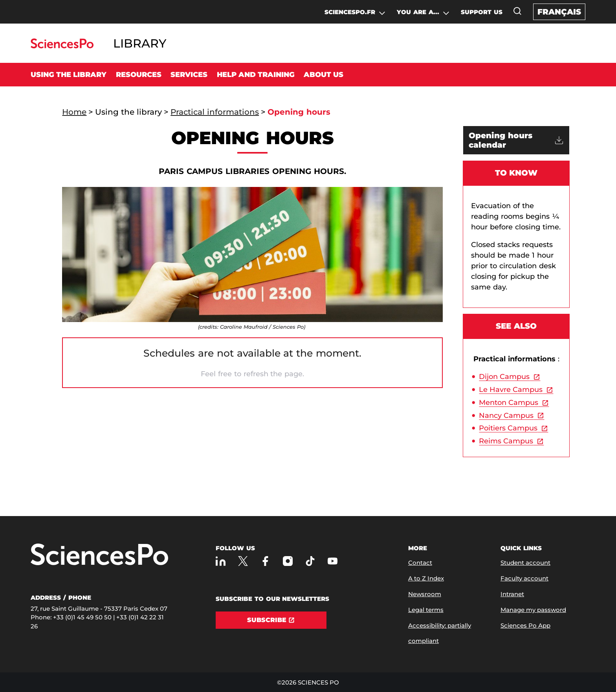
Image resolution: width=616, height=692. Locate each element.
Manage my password (533, 610)
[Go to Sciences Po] (62, 46)
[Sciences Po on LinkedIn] (221, 561)
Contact (420, 563)
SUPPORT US (482, 12)
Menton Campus (509, 403)
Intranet (512, 594)
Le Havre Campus (511, 390)
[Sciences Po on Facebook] (265, 561)
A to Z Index (426, 578)
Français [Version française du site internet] (559, 12)
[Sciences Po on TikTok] (310, 561)
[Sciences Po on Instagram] (288, 561)
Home (74, 112)
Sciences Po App (525, 625)
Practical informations (215, 112)
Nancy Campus (506, 416)
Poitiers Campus (508, 428)
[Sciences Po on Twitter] (243, 561)
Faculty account (524, 578)
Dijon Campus (504, 377)
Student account (525, 563)
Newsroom (425, 594)
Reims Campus (506, 441)
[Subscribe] (271, 620)
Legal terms (426, 610)
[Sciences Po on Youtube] (333, 561)
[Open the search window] (517, 11)
